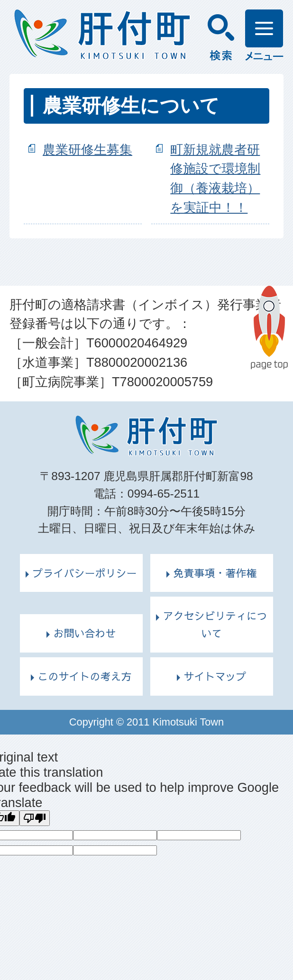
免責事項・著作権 (215, 573)
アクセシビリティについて (215, 624)
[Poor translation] (35, 818)
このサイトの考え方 (84, 676)
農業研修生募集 (87, 150)
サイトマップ (215, 676)
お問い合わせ (84, 633)
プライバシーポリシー (84, 573)
